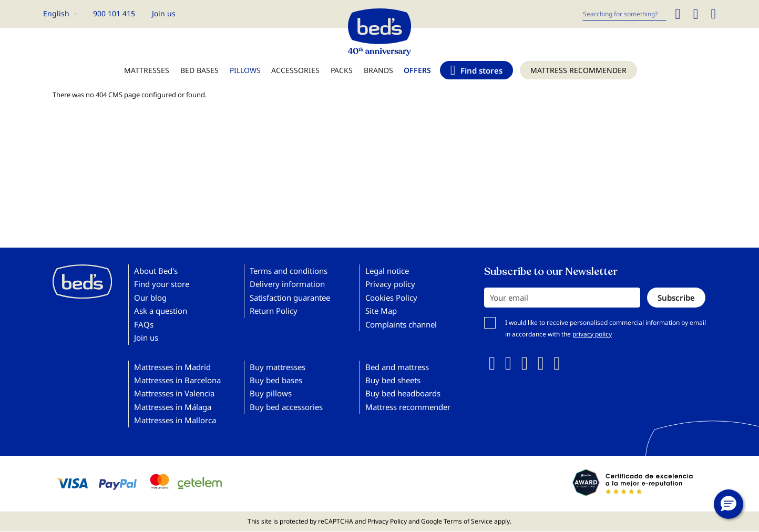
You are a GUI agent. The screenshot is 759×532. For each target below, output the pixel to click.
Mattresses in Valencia (174, 393)
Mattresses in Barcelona (177, 380)
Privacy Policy (387, 521)
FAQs (144, 324)
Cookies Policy (391, 298)
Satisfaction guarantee (290, 298)
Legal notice (387, 271)
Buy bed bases (276, 380)
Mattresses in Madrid (172, 367)
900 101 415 (114, 13)
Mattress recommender (408, 407)
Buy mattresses (278, 367)
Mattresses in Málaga (173, 407)
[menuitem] (147, 75)
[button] (60, 14)
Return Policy (274, 311)
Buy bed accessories (286, 407)
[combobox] (624, 14)
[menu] (379, 75)
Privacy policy (390, 284)
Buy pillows (271, 393)
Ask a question (161, 311)
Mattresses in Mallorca (175, 420)
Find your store (162, 284)
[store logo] (379, 29)
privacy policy (592, 334)
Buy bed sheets (393, 380)
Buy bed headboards (403, 393)
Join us (164, 13)
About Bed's (156, 271)
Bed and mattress (397, 367)
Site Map (381, 311)
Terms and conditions (289, 271)
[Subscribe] (676, 298)
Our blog (150, 298)
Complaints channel (401, 324)
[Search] (678, 14)
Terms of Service (468, 521)
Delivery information (287, 284)
